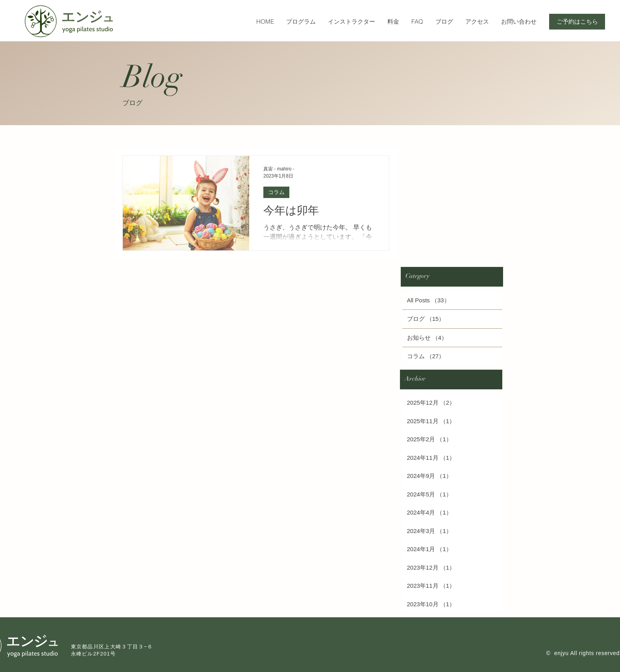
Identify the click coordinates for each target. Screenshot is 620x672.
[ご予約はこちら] (577, 22)
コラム (276, 192)
